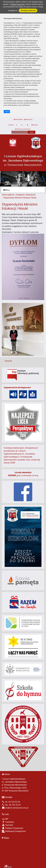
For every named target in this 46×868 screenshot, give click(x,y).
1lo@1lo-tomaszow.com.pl (15, 808)
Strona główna (18, 119)
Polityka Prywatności (13, 828)
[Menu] (23, 190)
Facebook (8, 822)
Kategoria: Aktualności (26, 195)
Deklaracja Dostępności (14, 831)
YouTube (7, 825)
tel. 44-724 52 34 (11, 802)
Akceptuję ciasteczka (28, 10)
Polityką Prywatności (17, 4)
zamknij (7, 112)
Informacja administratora (23, 129)
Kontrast (35, 125)
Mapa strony (28, 119)
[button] (43, 179)
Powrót (8, 361)
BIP (5, 819)
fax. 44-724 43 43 (11, 805)
